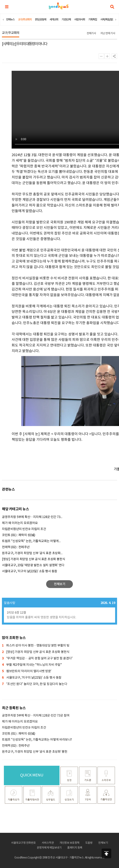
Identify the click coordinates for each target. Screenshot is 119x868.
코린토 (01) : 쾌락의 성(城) (19, 535)
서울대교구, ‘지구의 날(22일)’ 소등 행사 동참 (30, 571)
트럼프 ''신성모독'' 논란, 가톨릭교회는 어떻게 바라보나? (37, 740)
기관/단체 (66, 20)
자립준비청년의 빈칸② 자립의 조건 (24, 529)
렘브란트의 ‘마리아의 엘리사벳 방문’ (27, 671)
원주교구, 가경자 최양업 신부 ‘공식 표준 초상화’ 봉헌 (35, 752)
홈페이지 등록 (75, 848)
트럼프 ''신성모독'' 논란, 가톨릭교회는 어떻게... (31, 541)
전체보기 (103, 843)
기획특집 (93, 20)
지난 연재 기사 (108, 33)
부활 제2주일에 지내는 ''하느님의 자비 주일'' (32, 665)
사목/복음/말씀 (107, 20)
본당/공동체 (41, 20)
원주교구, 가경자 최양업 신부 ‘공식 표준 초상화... (32, 553)
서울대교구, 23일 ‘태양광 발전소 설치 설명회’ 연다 (33, 565)
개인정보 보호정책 (69, 843)
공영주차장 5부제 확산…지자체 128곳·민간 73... (32, 517)
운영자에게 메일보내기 (49, 848)
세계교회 (54, 20)
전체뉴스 (10, 20)
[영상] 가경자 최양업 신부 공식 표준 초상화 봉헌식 (34, 559)
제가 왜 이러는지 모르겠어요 (20, 523)
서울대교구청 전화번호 (23, 843)
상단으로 (106, 853)
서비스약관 (48, 843)
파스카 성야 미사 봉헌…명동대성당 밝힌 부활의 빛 (36, 646)
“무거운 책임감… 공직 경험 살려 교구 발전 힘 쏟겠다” (37, 658)
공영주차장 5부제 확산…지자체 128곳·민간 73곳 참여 (36, 716)
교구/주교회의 (25, 20)
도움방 (89, 843)
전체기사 (91, 33)
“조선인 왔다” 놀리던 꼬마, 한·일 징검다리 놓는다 (34, 684)
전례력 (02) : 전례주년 (16, 547)
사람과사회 (80, 20)
